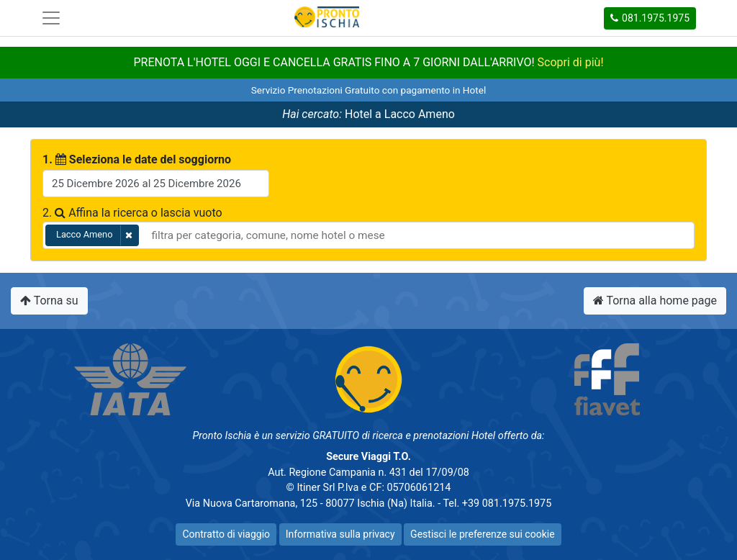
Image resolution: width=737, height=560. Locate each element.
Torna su (49, 301)
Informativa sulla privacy (340, 534)
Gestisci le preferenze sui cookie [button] (482, 534)
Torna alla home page (655, 301)
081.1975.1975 (649, 18)
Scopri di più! (571, 62)
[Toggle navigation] (51, 18)
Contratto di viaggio (226, 534)
